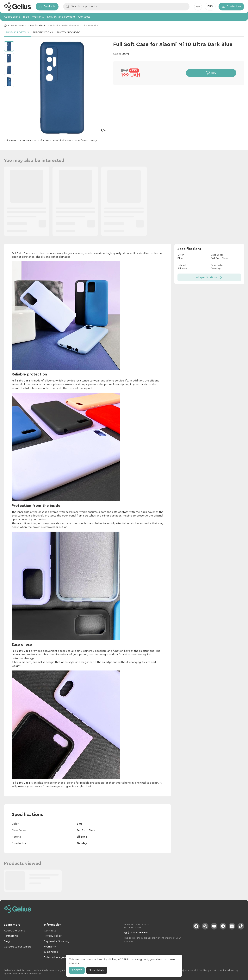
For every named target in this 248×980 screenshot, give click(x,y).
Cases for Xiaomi (37, 26)
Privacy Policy (53, 936)
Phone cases (17, 26)
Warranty (38, 17)
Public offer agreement (58, 957)
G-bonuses (51, 952)
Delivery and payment (61, 17)
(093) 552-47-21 (136, 933)
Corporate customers (18, 947)
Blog (26, 17)
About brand (12, 17)
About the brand (15, 931)
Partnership (11, 936)
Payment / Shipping (57, 941)
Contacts (84, 17)
